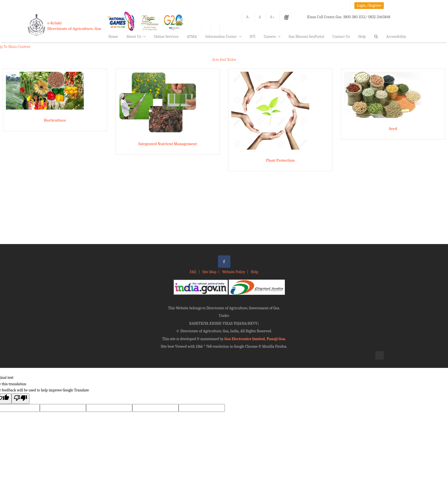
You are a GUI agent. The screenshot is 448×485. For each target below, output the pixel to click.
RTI (253, 37)
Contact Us (341, 37)
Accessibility (396, 37)
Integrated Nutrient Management (168, 144)
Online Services (166, 37)
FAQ (193, 272)
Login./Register (369, 5)
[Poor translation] (20, 399)
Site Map (209, 272)
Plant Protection (280, 160)
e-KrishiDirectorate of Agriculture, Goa (74, 26)
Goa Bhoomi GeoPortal (306, 37)
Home (113, 37)
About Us (136, 37)
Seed (393, 129)
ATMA (192, 37)
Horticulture (55, 120)
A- (248, 17)
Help (362, 37)
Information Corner (223, 37)
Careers (272, 37)
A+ (272, 17)
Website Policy (234, 272)
